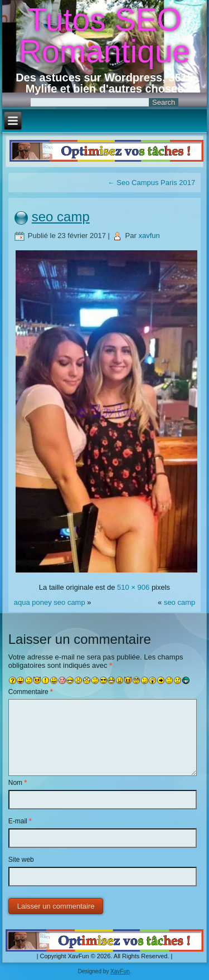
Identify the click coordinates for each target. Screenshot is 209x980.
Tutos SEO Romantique (104, 35)
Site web (21, 860)
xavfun (149, 236)
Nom (18, 783)
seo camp (61, 217)
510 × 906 (133, 587)
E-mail (20, 821)
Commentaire (31, 692)
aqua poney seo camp (50, 602)
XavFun (120, 971)
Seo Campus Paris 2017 (152, 183)
